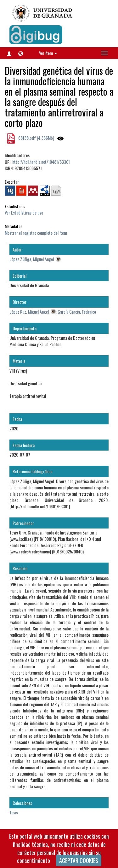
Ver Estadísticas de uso (24, 213)
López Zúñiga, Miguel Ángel (32, 259)
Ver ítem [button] (48, 53)
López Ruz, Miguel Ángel (29, 312)
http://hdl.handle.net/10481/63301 (41, 162)
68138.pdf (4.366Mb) (36, 138)
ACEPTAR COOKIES (79, 860)
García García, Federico (77, 312)
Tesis (14, 812)
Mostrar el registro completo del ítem (36, 233)
